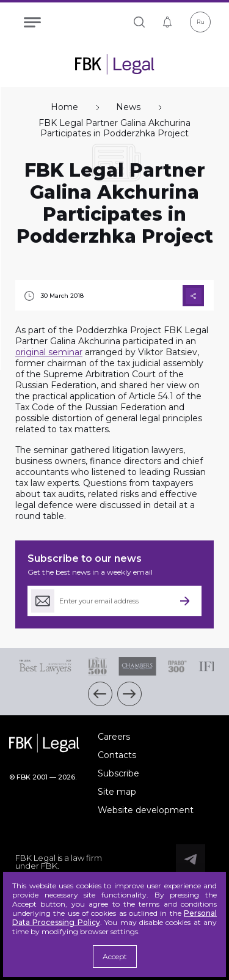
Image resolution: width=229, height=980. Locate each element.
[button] (100, 694)
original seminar (49, 352)
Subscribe (118, 773)
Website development (146, 810)
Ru (201, 22)
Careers (114, 737)
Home (64, 107)
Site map (117, 792)
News (128, 107)
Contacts (117, 755)
